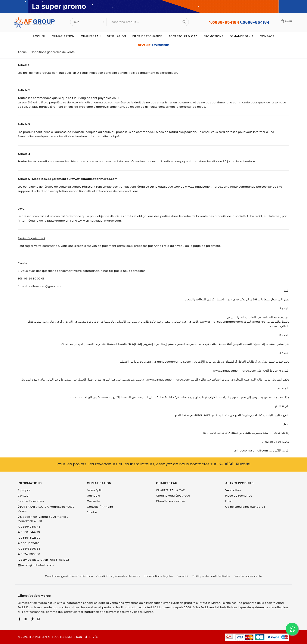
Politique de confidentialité (211, 576)
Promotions (213, 36)
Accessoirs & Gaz (183, 36)
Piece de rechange (147, 36)
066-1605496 (30, 543)
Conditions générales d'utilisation (69, 576)
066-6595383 (30, 549)
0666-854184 (224, 22)
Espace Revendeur (31, 501)
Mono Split (94, 490)
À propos (24, 490)
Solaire (92, 512)
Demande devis (242, 36)
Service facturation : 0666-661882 (45, 560)
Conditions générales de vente (118, 576)
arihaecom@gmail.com (181, 161)
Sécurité (183, 576)
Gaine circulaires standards (245, 507)
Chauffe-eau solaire (171, 501)
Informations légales (159, 576)
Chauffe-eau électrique (173, 496)
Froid (229, 501)
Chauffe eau (91, 36)
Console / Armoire (100, 507)
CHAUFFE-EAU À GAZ (170, 490)
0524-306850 (30, 554)
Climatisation (63, 36)
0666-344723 (30, 532)
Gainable (94, 496)
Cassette (93, 501)
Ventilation (117, 36)
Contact (267, 36)
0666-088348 (31, 527)
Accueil (39, 36)
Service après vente (248, 576)
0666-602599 (235, 464)
